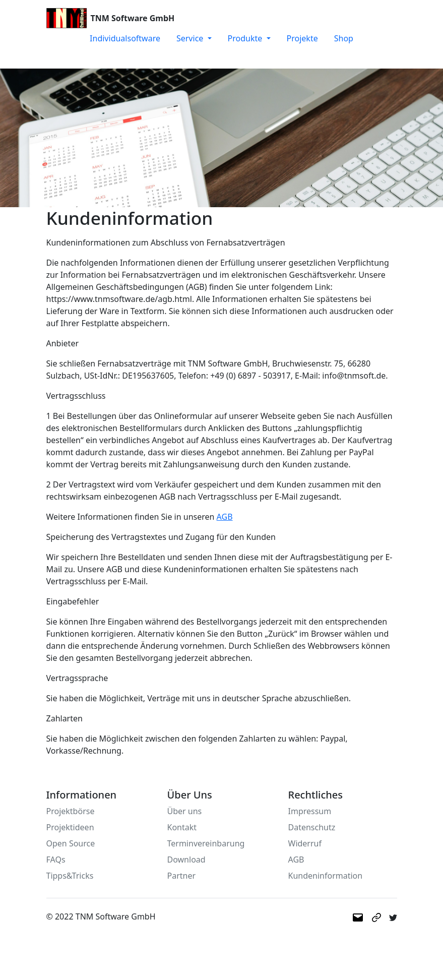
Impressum (310, 811)
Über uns (185, 811)
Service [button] (191, 38)
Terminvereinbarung (206, 843)
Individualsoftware (125, 38)
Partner (182, 876)
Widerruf (305, 843)
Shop (344, 38)
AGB (225, 517)
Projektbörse (71, 811)
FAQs (56, 860)
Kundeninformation (326, 876)
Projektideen (70, 827)
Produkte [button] (246, 38)
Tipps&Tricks (70, 876)
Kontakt (182, 827)
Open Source (71, 843)
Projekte (302, 38)
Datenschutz (312, 827)
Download (186, 860)
